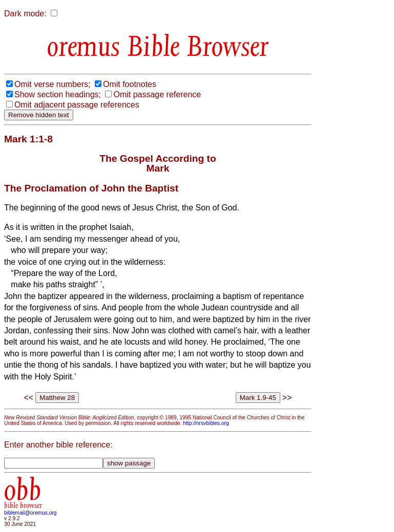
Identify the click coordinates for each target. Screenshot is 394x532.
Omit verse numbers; (52, 84)
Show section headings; (58, 94)
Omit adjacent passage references (77, 105)
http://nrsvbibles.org (206, 423)
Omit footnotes (130, 84)
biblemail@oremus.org (30, 513)
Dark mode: (25, 14)
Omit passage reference (157, 94)
